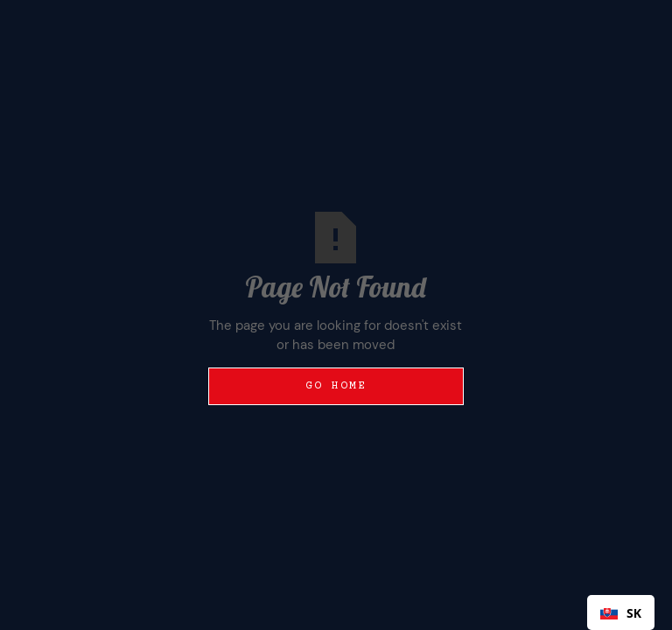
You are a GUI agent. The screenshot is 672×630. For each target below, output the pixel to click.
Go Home (336, 386)
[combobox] (621, 612)
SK (621, 613)
